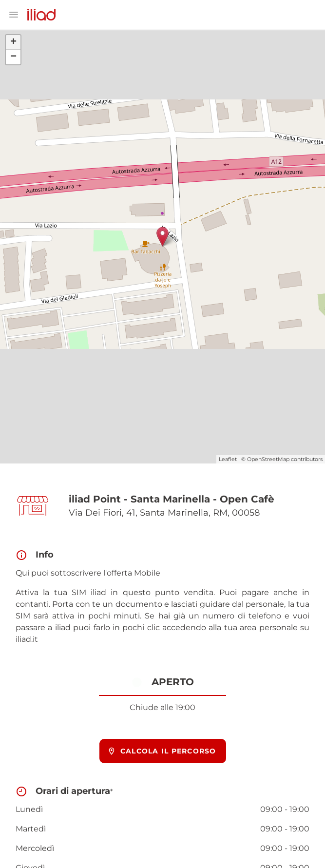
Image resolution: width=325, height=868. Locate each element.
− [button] (13, 57)
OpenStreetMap (268, 459)
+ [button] (13, 42)
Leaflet (228, 459)
